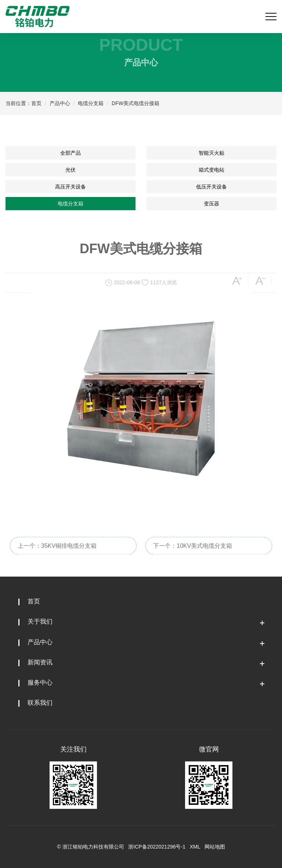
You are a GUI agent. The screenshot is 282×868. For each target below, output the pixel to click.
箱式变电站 (211, 170)
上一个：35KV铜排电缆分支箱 (57, 553)
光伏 (70, 170)
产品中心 (60, 103)
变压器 (211, 204)
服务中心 (40, 683)
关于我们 (40, 622)
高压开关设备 (70, 187)
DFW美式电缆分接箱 (135, 103)
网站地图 (215, 847)
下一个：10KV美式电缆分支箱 (193, 553)
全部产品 (70, 153)
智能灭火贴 (211, 153)
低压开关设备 (211, 187)
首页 (36, 103)
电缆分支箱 (91, 103)
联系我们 (40, 703)
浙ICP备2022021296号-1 (157, 847)
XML (195, 847)
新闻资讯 (40, 662)
